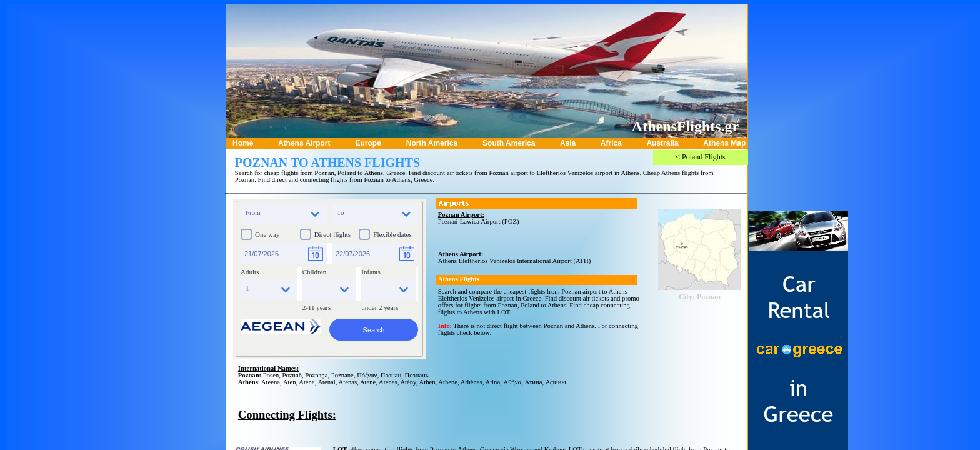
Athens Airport (304, 143)
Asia (568, 143)
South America (509, 143)
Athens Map (724, 143)
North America (432, 143)
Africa (611, 143)
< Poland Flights (700, 157)
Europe (368, 143)
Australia (662, 143)
